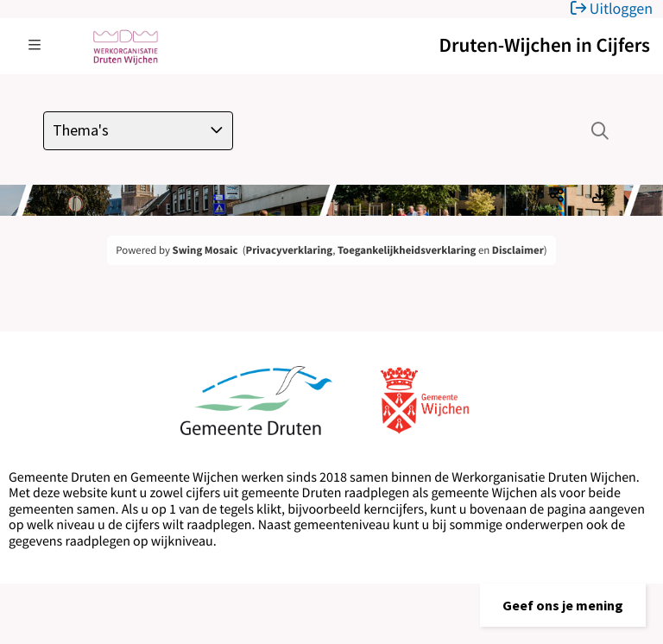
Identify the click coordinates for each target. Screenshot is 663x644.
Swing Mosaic (205, 250)
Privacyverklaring (290, 250)
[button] (563, 605)
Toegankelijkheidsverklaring (407, 250)
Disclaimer (518, 250)
